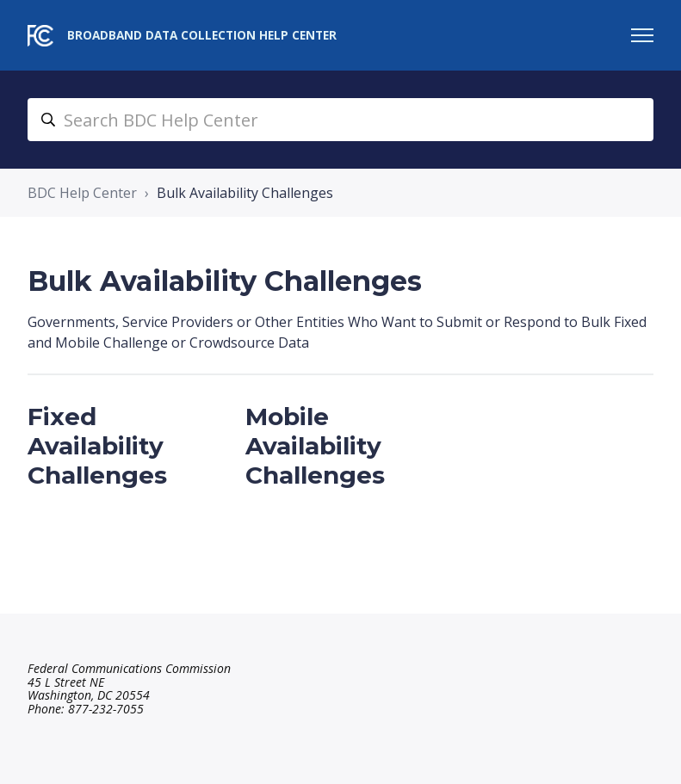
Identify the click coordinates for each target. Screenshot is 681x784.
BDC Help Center (82, 193)
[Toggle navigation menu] (642, 35)
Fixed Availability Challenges (97, 445)
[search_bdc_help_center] (340, 120)
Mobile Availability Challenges (315, 445)
